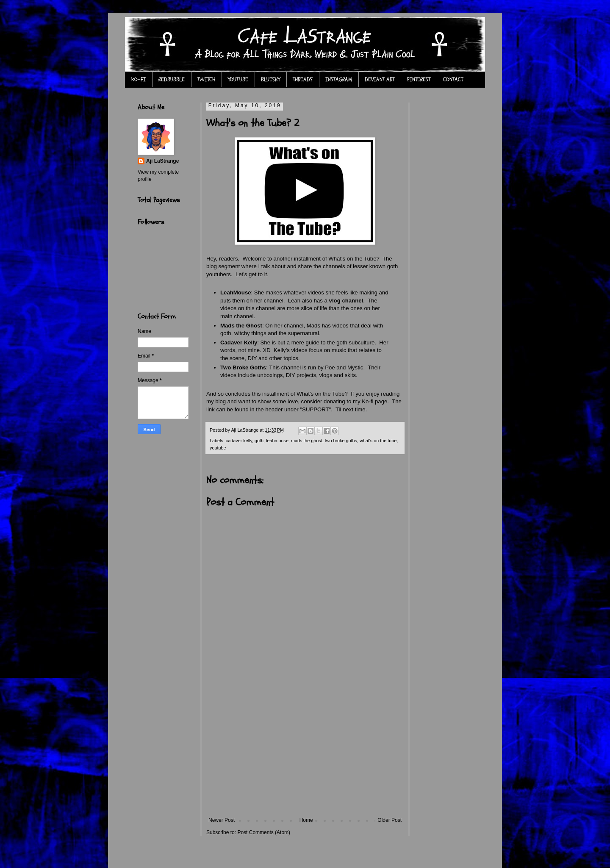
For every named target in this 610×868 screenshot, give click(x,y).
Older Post (390, 820)
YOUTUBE (238, 79)
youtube (218, 448)
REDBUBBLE (172, 79)
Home (306, 820)
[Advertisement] (305, 754)
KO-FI (139, 79)
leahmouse (277, 441)
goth (259, 441)
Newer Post (222, 820)
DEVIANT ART (380, 79)
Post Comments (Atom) (264, 832)
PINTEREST (419, 79)
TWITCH (206, 79)
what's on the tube (378, 441)
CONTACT (453, 79)
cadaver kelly (239, 441)
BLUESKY (270, 79)
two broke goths (341, 441)
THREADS (303, 79)
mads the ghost (307, 441)
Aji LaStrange (162, 161)
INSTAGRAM (339, 79)
